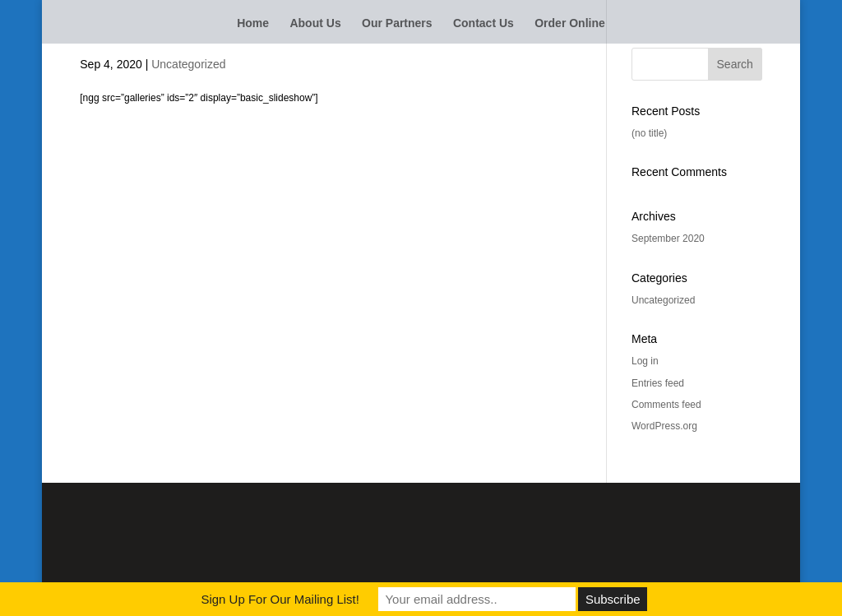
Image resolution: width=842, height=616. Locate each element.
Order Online (570, 23)
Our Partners (397, 23)
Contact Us (483, 23)
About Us (315, 23)
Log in (645, 361)
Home (253, 23)
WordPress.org (664, 426)
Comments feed (666, 405)
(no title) (649, 133)
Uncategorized (188, 64)
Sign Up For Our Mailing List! (280, 599)
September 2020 (668, 239)
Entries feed (658, 383)
